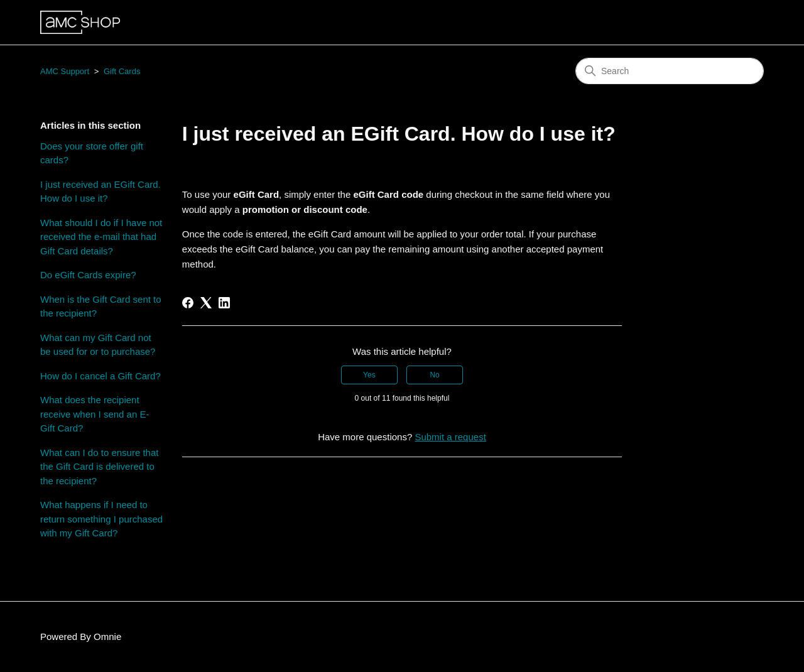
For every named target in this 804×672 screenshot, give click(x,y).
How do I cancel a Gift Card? (100, 376)
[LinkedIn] (224, 303)
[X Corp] (206, 303)
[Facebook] (188, 303)
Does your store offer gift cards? (92, 153)
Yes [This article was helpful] (369, 375)
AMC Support (65, 71)
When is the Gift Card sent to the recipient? (101, 306)
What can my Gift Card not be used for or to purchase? (98, 345)
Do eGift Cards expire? (88, 275)
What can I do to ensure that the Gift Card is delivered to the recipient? (99, 467)
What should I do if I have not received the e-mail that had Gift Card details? (101, 237)
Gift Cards (122, 71)
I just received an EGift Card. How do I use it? (100, 192)
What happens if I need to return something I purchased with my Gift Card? (101, 519)
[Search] (670, 71)
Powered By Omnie (81, 637)
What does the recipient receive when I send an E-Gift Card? (95, 414)
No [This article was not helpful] (434, 375)
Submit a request (450, 437)
